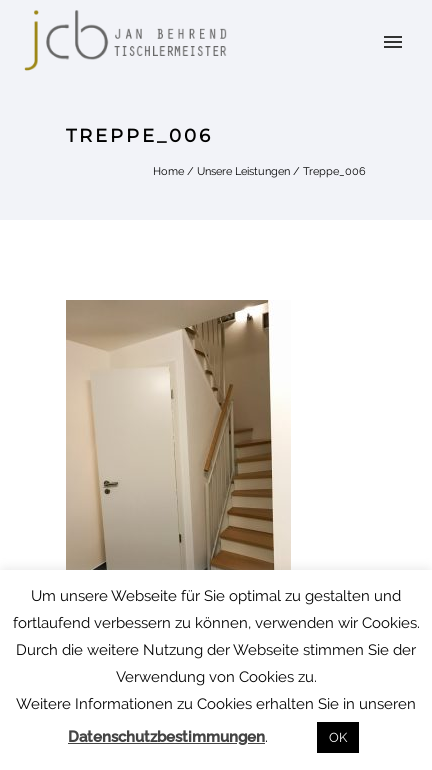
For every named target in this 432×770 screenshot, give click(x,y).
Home (168, 171)
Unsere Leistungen (243, 171)
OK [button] (338, 737)
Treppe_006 (334, 171)
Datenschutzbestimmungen (166, 737)
